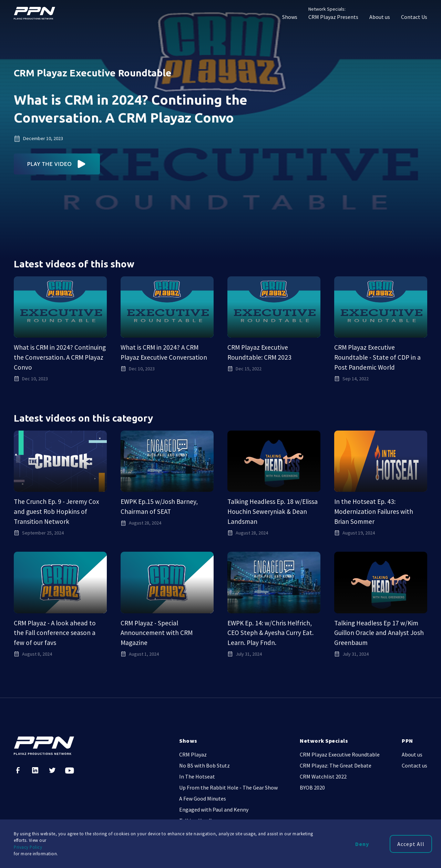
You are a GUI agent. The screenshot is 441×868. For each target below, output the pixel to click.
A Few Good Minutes (203, 798)
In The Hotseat (197, 776)
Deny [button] (362, 844)
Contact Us (414, 17)
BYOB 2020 (312, 787)
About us (380, 17)
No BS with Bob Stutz (204, 765)
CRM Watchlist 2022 (323, 776)
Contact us (414, 765)
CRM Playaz (193, 754)
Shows (290, 17)
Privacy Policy (28, 847)
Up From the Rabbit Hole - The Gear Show (228, 787)
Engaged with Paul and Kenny (214, 809)
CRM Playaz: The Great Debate (336, 765)
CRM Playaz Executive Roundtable (340, 754)
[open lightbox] (57, 164)
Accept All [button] (411, 844)
